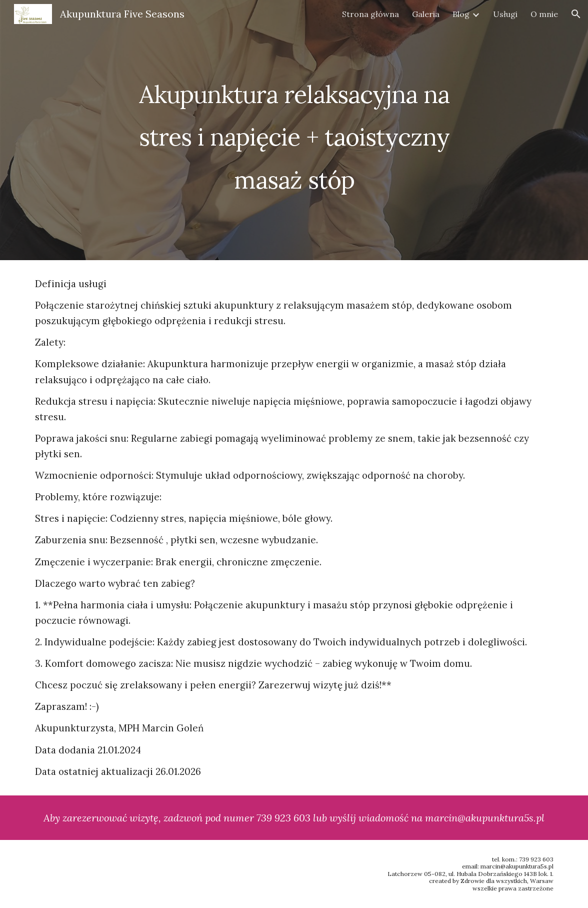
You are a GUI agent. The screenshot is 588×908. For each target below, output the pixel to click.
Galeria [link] (426, 14)
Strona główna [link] (370, 14)
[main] (294, 130)
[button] (576, 14)
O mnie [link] (544, 14)
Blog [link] (461, 14)
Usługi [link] (505, 14)
